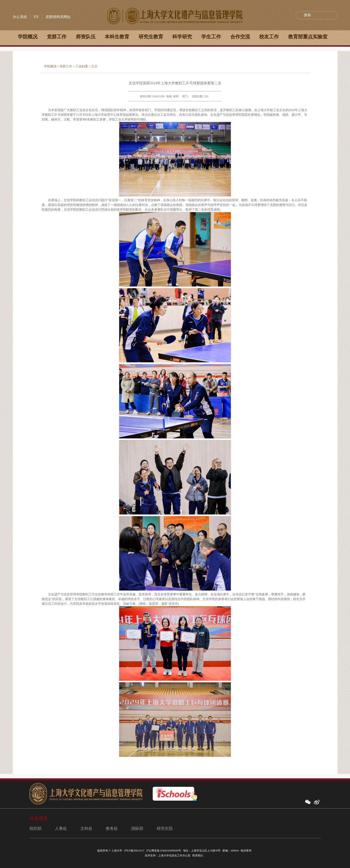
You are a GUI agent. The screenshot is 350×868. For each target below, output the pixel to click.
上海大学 (116, 851)
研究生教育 (151, 37)
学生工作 (211, 37)
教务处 (112, 829)
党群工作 (57, 37)
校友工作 (269, 37)
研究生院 (165, 829)
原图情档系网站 (58, 17)
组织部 (35, 829)
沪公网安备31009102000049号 (164, 851)
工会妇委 (82, 66)
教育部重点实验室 (308, 37)
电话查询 (246, 851)
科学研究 (182, 37)
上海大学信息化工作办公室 (175, 856)
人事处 (61, 829)
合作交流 (240, 37)
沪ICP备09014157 (135, 851)
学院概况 (28, 37)
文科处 (86, 829)
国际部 (137, 829)
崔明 (176, 96)
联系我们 (198, 856)
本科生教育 (117, 37)
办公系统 (20, 17)
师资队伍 (86, 37)
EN (36, 17)
